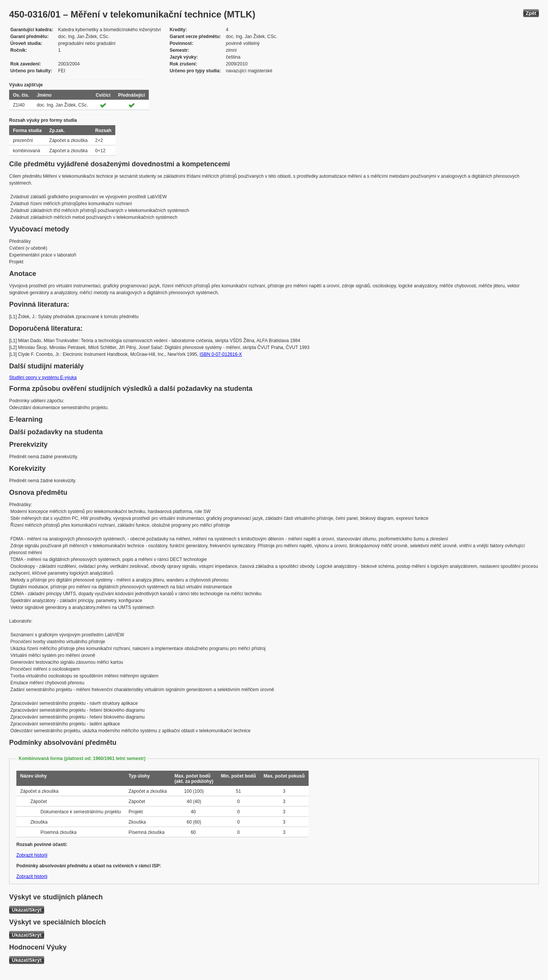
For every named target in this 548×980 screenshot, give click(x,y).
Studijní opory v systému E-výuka (43, 378)
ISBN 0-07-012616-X (221, 354)
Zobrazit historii (32, 855)
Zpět (531, 13)
